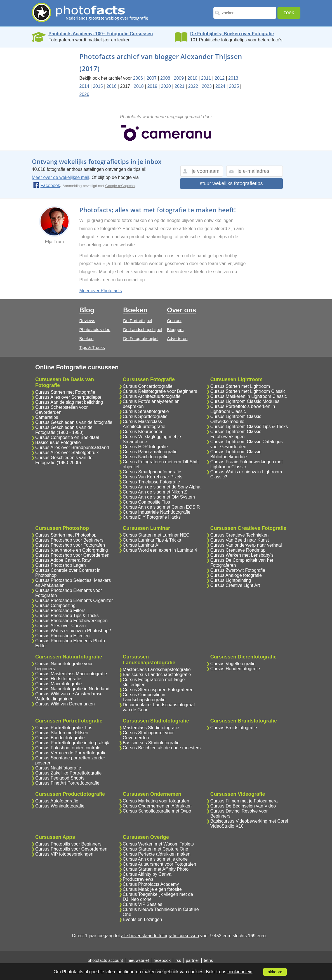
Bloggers (175, 330)
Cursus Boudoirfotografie (60, 738)
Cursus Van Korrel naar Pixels (153, 477)
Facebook (47, 186)
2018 (139, 86)
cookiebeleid (240, 972)
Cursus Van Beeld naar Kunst (240, 540)
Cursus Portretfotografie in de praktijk (72, 743)
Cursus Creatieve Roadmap (238, 550)
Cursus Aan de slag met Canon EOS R (161, 507)
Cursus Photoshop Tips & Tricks (67, 616)
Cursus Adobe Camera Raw (63, 560)
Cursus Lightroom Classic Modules (245, 401)
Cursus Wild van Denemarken (65, 704)
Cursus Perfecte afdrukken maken (157, 854)
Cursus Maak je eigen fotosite (152, 889)
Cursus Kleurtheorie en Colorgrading (72, 550)
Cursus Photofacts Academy (151, 884)
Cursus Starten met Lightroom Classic (248, 391)
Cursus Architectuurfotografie (152, 396)
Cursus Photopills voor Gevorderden (71, 849)
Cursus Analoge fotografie (236, 575)
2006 (138, 78)
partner (192, 960)
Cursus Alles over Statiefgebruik (67, 453)
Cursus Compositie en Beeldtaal (67, 437)
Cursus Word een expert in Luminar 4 (160, 550)
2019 (152, 86)
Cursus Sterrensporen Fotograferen (158, 690)
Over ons (182, 310)
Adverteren (177, 338)
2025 (234, 86)
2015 (98, 86)
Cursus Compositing (55, 605)
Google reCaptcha (120, 186)
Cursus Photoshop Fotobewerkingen (71, 621)
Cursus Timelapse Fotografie (151, 482)
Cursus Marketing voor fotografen (156, 801)
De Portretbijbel (137, 321)
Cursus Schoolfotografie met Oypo (157, 811)
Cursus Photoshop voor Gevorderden (72, 555)
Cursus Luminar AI (141, 545)
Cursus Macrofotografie (58, 684)
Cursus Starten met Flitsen (62, 733)
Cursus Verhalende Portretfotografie (71, 753)
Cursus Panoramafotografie (150, 452)
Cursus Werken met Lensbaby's (242, 555)
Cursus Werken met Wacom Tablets (158, 844)
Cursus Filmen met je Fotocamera (244, 801)
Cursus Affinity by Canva (147, 874)
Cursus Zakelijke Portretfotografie (68, 773)
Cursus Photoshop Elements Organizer (74, 600)
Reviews (87, 321)
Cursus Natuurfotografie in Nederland (72, 689)
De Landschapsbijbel (143, 330)
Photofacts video (95, 330)
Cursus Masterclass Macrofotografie (71, 674)
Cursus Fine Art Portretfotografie (67, 783)
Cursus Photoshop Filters (60, 611)
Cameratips (47, 417)
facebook (162, 960)
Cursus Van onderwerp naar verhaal (246, 545)
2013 (233, 78)
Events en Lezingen (143, 919)
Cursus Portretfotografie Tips (64, 728)
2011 (206, 78)
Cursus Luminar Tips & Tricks (152, 540)
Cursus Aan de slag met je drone (155, 859)
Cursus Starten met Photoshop (66, 535)
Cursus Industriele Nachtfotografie (157, 512)
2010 (192, 78)
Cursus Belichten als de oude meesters (162, 748)
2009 (179, 78)
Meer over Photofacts (101, 291)
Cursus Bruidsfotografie (234, 728)
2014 (84, 86)
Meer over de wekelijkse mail (61, 177)
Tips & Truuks (92, 347)
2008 (165, 78)
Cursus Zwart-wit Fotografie (238, 570)
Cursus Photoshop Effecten (63, 636)
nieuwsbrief (138, 960)
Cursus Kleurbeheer (143, 432)
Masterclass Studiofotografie (151, 728)
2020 (166, 86)
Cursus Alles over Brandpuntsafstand (72, 448)
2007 (152, 78)
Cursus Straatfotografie (146, 411)
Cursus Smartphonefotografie (152, 472)
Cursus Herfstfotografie (58, 679)
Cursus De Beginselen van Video (243, 806)
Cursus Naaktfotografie (58, 768)
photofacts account (105, 960)
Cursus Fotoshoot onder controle (68, 748)
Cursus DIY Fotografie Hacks (152, 517)
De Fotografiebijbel (141, 338)
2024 (220, 86)
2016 (112, 86)
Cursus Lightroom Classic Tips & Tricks (249, 427)
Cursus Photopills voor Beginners (68, 844)
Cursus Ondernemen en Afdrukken (157, 806)
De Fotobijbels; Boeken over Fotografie (232, 34)
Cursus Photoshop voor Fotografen (70, 545)
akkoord (275, 972)
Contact (174, 321)
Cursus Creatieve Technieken (240, 535)
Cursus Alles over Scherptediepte (68, 397)
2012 (220, 78)
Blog (87, 310)
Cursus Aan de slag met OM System (159, 497)
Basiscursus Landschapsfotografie (157, 675)
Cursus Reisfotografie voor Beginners (160, 391)
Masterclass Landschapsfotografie (157, 670)
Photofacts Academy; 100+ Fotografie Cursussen (101, 34)
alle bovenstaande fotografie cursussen (160, 936)
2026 (84, 94)
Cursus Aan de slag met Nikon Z (155, 492)
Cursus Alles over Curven (61, 626)
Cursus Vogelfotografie (233, 664)
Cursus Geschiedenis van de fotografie (74, 422)
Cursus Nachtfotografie (146, 457)
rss (178, 960)
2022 (193, 86)
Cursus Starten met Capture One (156, 849)
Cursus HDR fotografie (145, 447)
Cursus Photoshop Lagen (61, 565)
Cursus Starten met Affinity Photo (156, 869)
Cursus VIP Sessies (143, 904)
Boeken (87, 338)
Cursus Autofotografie (57, 801)
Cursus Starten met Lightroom (240, 386)
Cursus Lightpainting (231, 580)
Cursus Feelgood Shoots (60, 778)
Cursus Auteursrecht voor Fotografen (159, 864)
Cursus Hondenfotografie (235, 669)
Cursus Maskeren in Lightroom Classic (249, 396)
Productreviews (138, 879)
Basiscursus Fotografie (58, 442)
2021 (180, 86)
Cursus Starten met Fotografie (65, 392)
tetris (209, 960)
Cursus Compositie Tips (146, 502)
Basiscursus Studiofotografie (151, 743)
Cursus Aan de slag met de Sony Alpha (162, 487)
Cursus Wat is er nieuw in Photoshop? (73, 631)
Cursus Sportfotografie (145, 416)
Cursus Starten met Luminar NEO (156, 535)
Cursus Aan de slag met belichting (69, 402)
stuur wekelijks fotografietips (231, 183)
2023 (207, 86)
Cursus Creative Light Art (235, 585)
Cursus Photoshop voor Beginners (69, 540)
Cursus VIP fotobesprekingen (64, 854)
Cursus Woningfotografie (60, 806)
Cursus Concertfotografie (148, 386)
